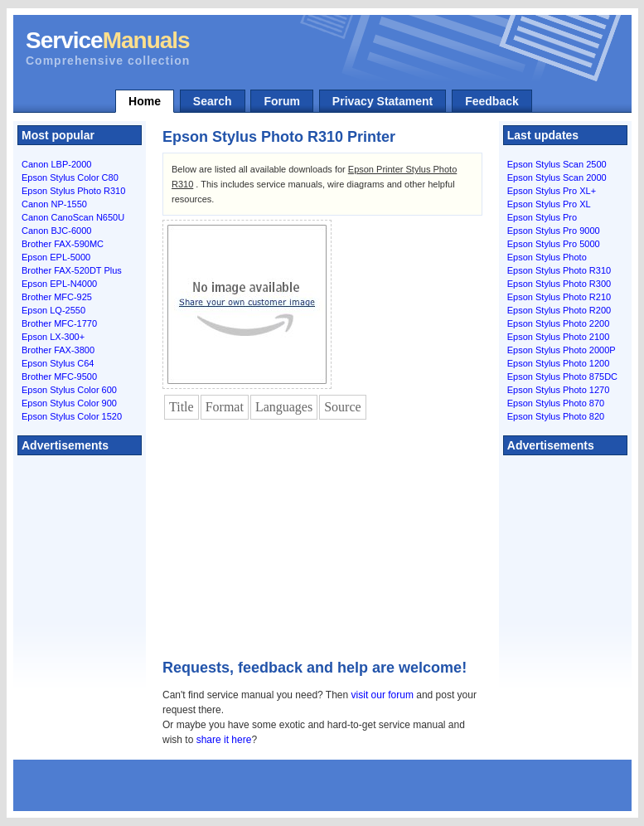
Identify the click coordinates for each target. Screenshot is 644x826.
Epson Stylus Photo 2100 (559, 337)
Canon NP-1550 (54, 204)
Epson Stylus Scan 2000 (557, 177)
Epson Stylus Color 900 (69, 403)
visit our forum (383, 695)
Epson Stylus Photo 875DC (562, 377)
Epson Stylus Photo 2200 (559, 323)
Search (213, 101)
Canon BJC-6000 (56, 231)
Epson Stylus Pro (542, 217)
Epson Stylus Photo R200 (559, 310)
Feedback (492, 101)
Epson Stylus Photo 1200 (559, 363)
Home (145, 101)
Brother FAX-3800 (58, 350)
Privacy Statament (383, 101)
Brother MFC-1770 (59, 323)
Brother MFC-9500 (59, 377)
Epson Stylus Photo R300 (559, 284)
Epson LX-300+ (53, 337)
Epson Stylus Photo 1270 (559, 390)
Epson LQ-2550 (53, 310)
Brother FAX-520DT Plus (72, 270)
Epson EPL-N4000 (59, 284)
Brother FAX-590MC (63, 244)
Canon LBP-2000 (56, 164)
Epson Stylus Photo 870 (556, 403)
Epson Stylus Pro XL (549, 204)
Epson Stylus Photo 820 (556, 416)
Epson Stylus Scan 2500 (557, 164)
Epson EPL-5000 (56, 257)
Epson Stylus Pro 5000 (554, 244)
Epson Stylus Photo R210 (559, 297)
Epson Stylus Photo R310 (73, 191)
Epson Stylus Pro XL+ (552, 191)
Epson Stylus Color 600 (69, 390)
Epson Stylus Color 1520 (72, 416)
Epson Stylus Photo (547, 257)
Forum (282, 101)
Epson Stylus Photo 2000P (562, 350)
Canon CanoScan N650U (73, 217)
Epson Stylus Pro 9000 (554, 231)
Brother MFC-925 (57, 297)
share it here (224, 740)
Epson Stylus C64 (58, 363)
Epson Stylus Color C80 (70, 177)
